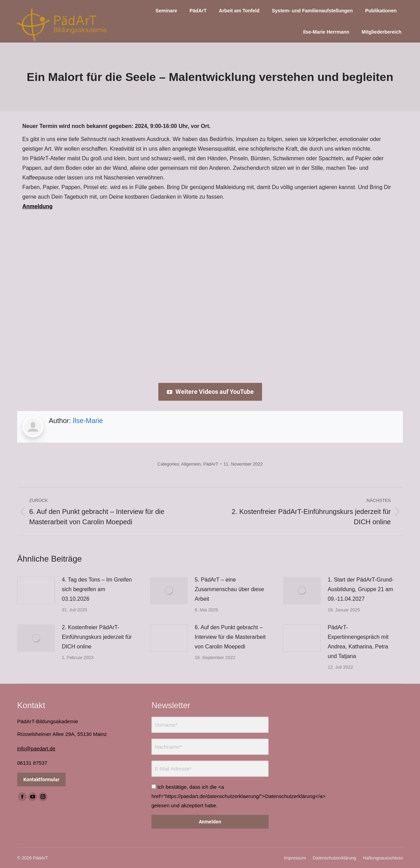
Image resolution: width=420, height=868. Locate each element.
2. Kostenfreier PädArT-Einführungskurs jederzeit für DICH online (97, 637)
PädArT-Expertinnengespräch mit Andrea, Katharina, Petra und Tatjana (358, 642)
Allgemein (191, 464)
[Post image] (36, 590)
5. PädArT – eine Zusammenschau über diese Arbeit (229, 589)
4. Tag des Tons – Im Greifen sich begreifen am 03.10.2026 (97, 589)
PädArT (211, 464)
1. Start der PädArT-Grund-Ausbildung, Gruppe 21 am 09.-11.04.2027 (361, 589)
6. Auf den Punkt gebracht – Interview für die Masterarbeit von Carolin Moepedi (230, 637)
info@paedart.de (36, 748)
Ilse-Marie (88, 421)
